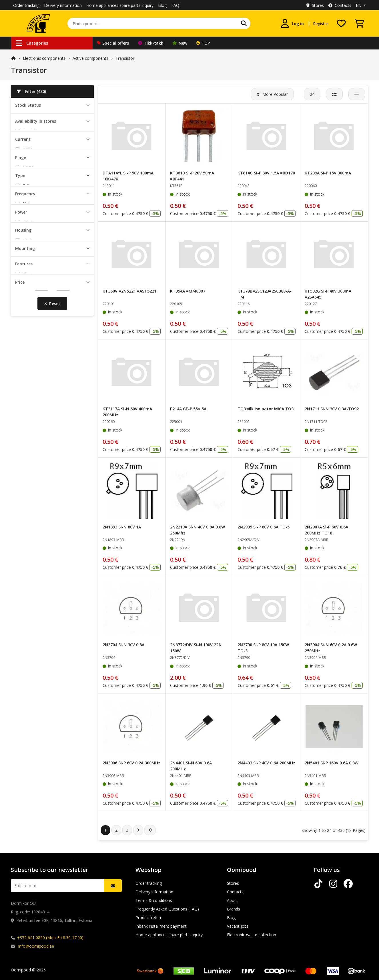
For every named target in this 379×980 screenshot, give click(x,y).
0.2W (27, 492)
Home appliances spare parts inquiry (120, 5)
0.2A (27, 249)
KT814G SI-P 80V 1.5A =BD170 (266, 173)
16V (26, 316)
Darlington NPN (37, 375)
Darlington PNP (37, 383)
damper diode (35, 638)
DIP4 (27, 551)
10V (26, 300)
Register (321, 24)
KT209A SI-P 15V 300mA (328, 173)
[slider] (17, 699)
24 (312, 94)
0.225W (29, 500)
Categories (32, 43)
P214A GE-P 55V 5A (188, 409)
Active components (90, 58)
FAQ (175, 5)
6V (25, 291)
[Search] (244, 23)
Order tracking (26, 5)
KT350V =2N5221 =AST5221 (129, 291)
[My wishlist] (341, 23)
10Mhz (29, 442)
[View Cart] (359, 23)
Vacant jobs (238, 926)
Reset (52, 718)
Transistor (125, 58)
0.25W (28, 509)
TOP (203, 43)
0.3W (27, 517)
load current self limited (44, 663)
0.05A (28, 224)
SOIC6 (28, 584)
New (180, 43)
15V (26, 308)
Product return (149, 918)
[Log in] (292, 23)
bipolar (29, 630)
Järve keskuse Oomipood (46, 166)
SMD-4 (29, 567)
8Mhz (28, 433)
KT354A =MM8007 (188, 291)
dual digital (32, 655)
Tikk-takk (151, 43)
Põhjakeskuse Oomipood (46, 182)
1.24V (28, 283)
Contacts (340, 5)
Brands (234, 909)
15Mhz (29, 450)
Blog (162, 5)
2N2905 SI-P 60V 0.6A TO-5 (264, 527)
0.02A (28, 216)
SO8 (26, 576)
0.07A (28, 233)
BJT (26, 350)
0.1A (27, 241)
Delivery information (63, 5)
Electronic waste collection (252, 935)
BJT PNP (31, 366)
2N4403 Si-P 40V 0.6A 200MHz (266, 763)
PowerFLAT (33, 559)
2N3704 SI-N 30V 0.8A (123, 645)
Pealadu (30, 149)
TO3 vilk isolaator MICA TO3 (266, 409)
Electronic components (44, 58)
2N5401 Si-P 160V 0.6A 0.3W (332, 763)
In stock (30, 115)
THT (27, 607)
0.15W (28, 484)
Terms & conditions (154, 900)
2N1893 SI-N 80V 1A (122, 527)
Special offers (113, 43)
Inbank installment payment (161, 926)
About (233, 900)
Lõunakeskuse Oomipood (46, 174)
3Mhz (28, 417)
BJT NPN (31, 358)
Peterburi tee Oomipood (45, 157)
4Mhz (28, 425)
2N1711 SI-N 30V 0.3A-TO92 (332, 409)
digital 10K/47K (36, 646)
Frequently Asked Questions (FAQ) (167, 909)
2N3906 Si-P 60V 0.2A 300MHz (131, 763)
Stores (315, 5)
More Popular (272, 94)
